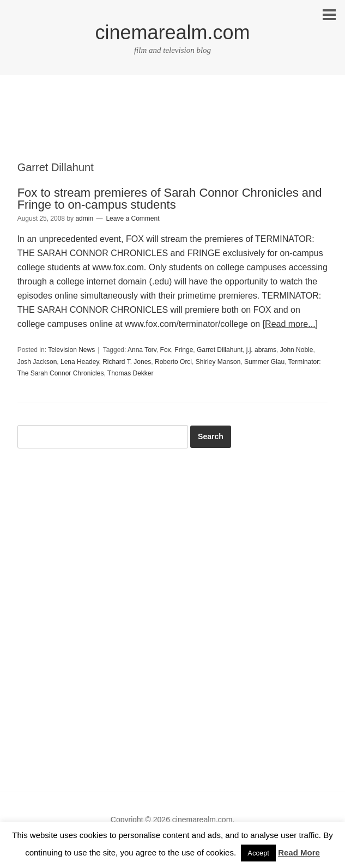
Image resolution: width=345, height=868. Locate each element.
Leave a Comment (132, 218)
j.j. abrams (261, 350)
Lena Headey (80, 362)
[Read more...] (290, 324)
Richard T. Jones (127, 362)
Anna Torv (142, 350)
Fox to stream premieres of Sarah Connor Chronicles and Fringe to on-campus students (170, 199)
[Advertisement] (173, 128)
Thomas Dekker (131, 373)
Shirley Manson (218, 362)
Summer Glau (264, 362)
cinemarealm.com (172, 32)
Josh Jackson (37, 362)
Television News (71, 350)
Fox (166, 350)
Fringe (184, 350)
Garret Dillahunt (220, 350)
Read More (299, 852)
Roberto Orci (173, 362)
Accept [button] (258, 853)
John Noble (297, 350)
